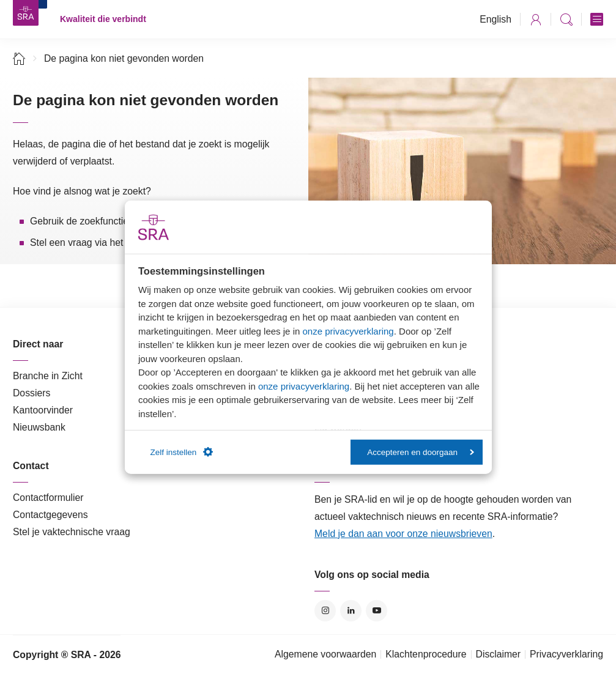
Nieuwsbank (39, 427)
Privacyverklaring (566, 654)
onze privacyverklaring (348, 331)
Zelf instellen (182, 452)
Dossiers (32, 393)
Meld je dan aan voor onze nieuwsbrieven (403, 534)
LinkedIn (351, 611)
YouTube (377, 611)
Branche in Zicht (48, 376)
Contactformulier (48, 498)
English (495, 19)
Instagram (325, 611)
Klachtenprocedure (426, 654)
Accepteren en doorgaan (421, 452)
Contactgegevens (50, 515)
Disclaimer (499, 654)
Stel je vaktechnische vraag (72, 532)
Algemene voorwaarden (325, 654)
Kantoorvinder (43, 410)
